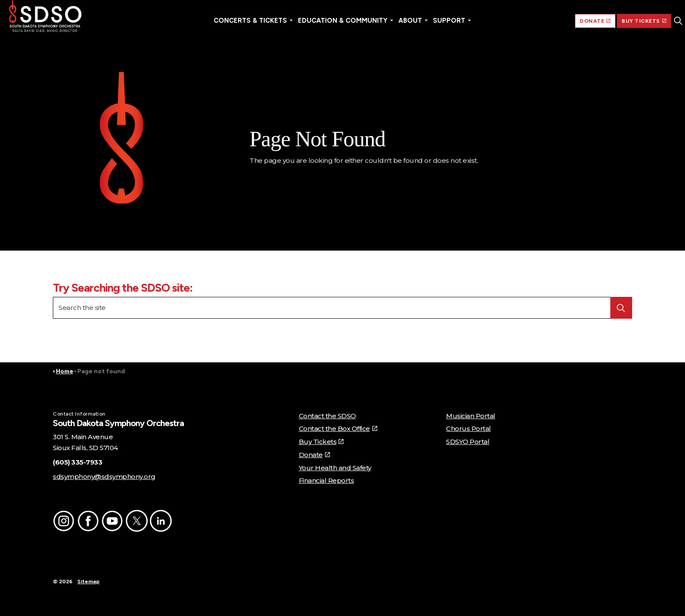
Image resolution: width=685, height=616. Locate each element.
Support (449, 21)
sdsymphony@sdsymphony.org (104, 477)
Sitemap (88, 582)
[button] (121, 141)
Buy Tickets (321, 442)
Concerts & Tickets (250, 21)
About (410, 21)
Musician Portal (471, 416)
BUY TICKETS (644, 21)
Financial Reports (327, 480)
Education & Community (343, 21)
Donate (314, 455)
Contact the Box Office (338, 428)
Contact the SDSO (327, 416)
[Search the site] (342, 308)
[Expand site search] (678, 21)
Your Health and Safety (335, 468)
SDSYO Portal (468, 442)
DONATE (595, 21)
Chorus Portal (469, 428)
